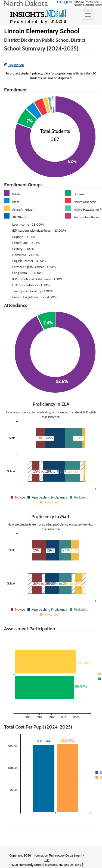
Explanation (14, 65)
